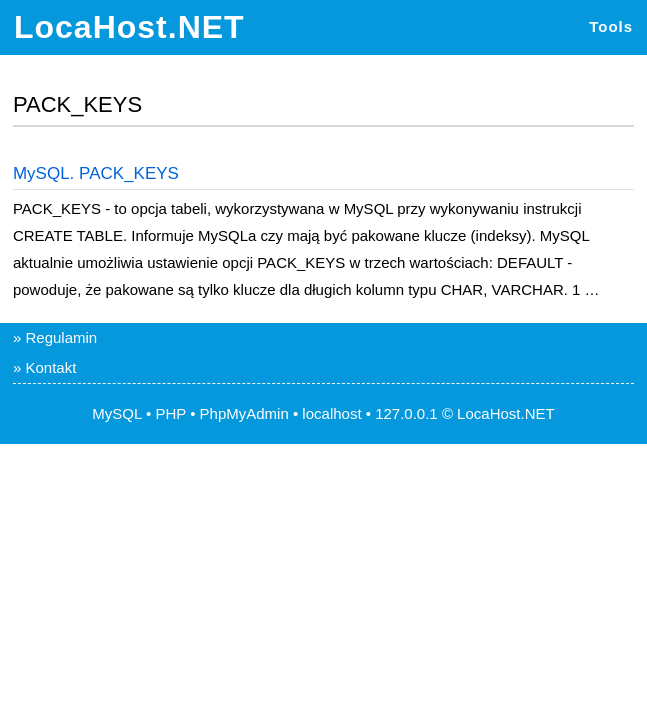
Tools (611, 26)
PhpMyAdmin (244, 413)
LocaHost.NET (129, 27)
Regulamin (61, 337)
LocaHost (488, 413)
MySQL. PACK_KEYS (96, 173)
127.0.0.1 (406, 413)
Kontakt (50, 367)
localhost (331, 413)
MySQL (116, 413)
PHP (170, 413)
